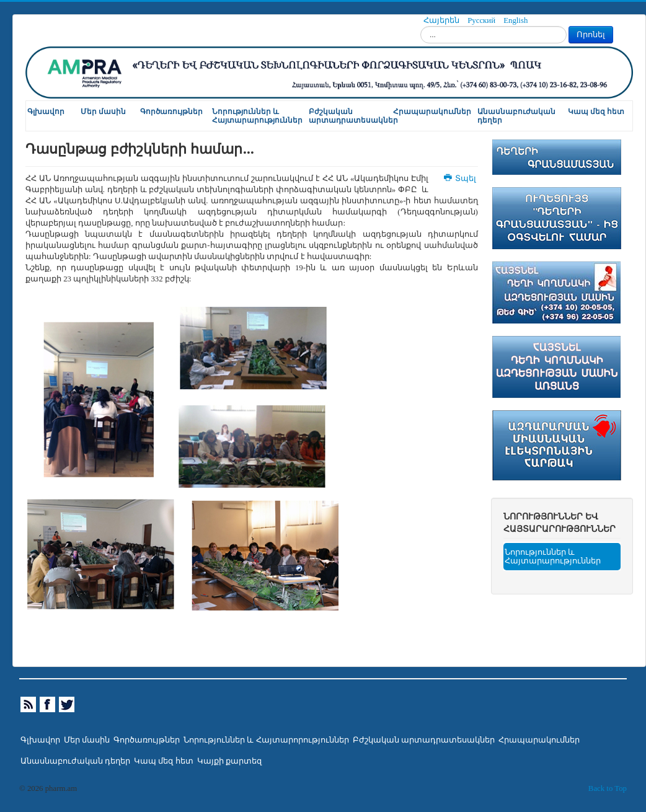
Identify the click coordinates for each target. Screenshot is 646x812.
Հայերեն (442, 20)
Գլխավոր (46, 112)
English (515, 20)
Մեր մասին (103, 112)
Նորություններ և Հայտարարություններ (257, 116)
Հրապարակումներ (432, 112)
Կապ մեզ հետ (596, 112)
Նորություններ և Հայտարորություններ (266, 740)
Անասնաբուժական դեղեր (516, 116)
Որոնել (591, 34)
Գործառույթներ (171, 112)
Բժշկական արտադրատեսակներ (350, 116)
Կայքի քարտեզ (229, 761)
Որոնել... (421, 26)
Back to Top (608, 788)
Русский (482, 20)
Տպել (461, 179)
